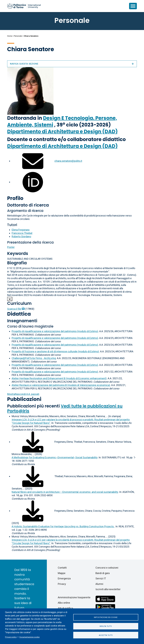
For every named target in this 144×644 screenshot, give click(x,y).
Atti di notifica (65, 608)
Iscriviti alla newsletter (108, 589)
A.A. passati (23, 394)
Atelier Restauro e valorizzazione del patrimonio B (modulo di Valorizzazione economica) (61, 385)
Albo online (64, 603)
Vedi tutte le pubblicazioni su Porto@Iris (65, 409)
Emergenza (64, 578)
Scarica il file (14, 309)
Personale (18, 36)
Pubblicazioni (24, 399)
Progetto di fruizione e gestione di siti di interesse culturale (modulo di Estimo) (55, 351)
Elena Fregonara (21, 230)
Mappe (62, 573)
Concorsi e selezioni (107, 568)
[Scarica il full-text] (33, 442)
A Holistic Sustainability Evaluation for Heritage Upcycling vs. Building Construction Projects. (63, 526)
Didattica (19, 314)
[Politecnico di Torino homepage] (24, 6)
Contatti (62, 568)
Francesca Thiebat (22, 233)
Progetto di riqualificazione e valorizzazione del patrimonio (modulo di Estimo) (55, 331)
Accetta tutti (106, 635)
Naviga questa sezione (72, 64)
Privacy (62, 584)
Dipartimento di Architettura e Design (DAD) (62, 131)
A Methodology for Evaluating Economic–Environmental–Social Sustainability (55, 457)
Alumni (99, 584)
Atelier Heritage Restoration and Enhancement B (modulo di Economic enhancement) (59, 378)
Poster (11, 247)
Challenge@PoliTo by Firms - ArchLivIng (34, 358)
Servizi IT (101, 578)
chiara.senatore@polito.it (68, 161)
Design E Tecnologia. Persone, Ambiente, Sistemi (62, 121)
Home (10, 36)
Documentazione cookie (29, 637)
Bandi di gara (103, 573)
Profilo (15, 198)
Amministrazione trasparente (74, 597)
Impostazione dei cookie (106, 617)
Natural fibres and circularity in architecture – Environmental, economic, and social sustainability (65, 492)
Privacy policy (11, 637)
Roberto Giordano (21, 236)
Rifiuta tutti (106, 626)
